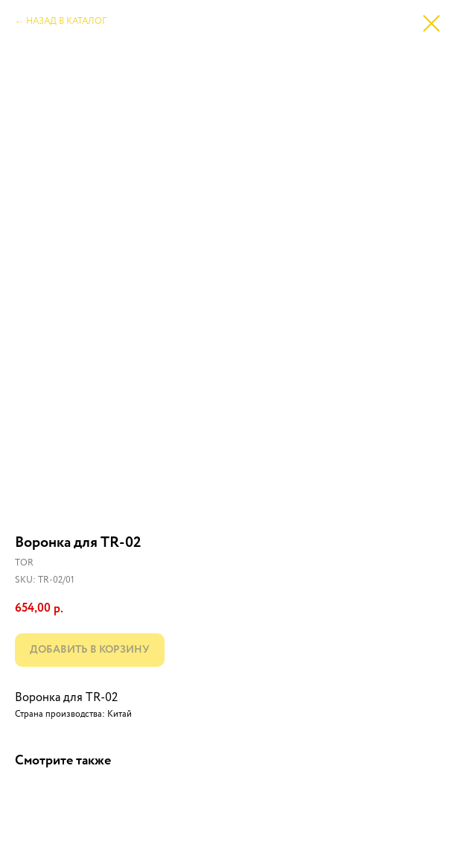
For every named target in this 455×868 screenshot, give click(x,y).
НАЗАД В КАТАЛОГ (66, 22)
